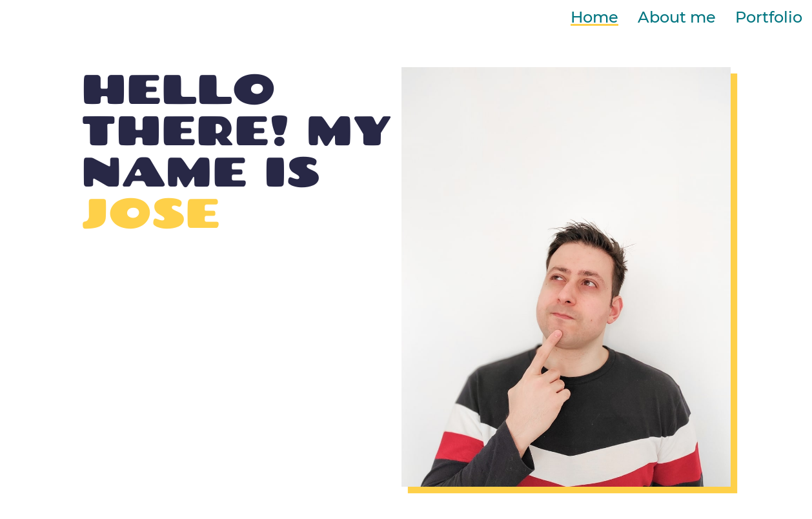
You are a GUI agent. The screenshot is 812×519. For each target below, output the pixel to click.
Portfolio (769, 17)
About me (677, 17)
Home (594, 17)
